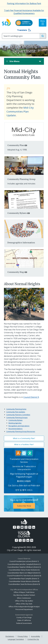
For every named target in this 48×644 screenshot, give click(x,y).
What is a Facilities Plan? (24, 444)
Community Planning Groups (17, 417)
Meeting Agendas (15, 423)
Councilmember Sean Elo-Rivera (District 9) (24, 584)
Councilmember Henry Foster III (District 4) (24, 570)
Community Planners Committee (18, 415)
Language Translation (16, 639)
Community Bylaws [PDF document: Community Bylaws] (17, 213)
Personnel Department (24, 609)
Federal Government (24, 623)
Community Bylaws (16, 420)
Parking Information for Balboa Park (24, 3)
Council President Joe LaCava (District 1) (24, 561)
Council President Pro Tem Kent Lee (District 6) (24, 576)
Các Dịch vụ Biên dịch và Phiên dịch (24, 486)
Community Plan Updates (16, 412)
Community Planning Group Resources (21, 431)
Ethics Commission (24, 598)
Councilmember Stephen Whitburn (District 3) (24, 567)
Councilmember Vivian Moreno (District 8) (24, 581)
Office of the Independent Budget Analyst (24, 607)
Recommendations (16, 429)
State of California (24, 620)
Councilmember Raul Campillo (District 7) (24, 579)
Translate (24, 30)
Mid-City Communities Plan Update (20, 111)
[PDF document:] (24, 131)
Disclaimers (10, 636)
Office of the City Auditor (24, 601)
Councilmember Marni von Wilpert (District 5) (24, 573)
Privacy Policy (23, 636)
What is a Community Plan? (24, 438)
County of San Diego (24, 617)
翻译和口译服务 (24, 481)
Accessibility (36, 636)
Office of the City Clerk (24, 604)
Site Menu (22, 61)
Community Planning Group (21, 179)
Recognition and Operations (19, 426)
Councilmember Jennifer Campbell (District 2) (24, 564)
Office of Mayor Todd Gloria (24, 592)
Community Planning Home (16, 409)
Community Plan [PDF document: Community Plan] (16, 145)
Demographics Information (21, 243)
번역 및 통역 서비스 (24, 490)
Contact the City (33, 639)
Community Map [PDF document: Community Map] (16, 272)
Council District (31, 397)
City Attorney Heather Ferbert (24, 595)
